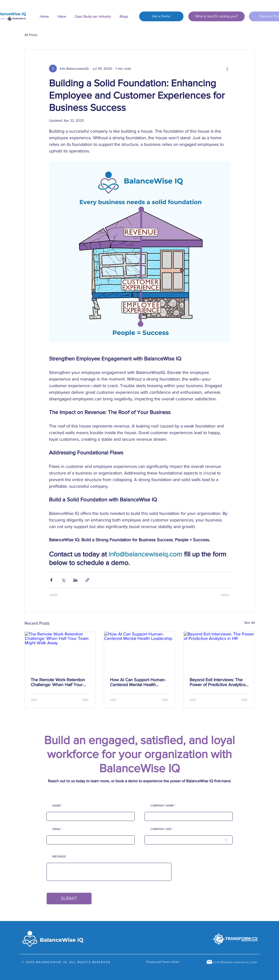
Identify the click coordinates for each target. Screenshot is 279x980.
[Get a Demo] (161, 16)
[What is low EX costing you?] (217, 16)
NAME (57, 806)
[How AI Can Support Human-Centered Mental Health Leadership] (139, 652)
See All (249, 623)
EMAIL (57, 829)
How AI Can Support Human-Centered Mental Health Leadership (138, 682)
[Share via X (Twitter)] (63, 580)
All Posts (31, 35)
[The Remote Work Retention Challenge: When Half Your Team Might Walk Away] (60, 652)
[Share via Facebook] (51, 580)
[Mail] (209, 962)
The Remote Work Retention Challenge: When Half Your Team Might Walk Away (58, 682)
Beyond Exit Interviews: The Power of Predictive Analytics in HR (218, 682)
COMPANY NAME (162, 806)
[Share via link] (87, 580)
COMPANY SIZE (161, 829)
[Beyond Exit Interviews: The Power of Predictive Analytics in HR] (219, 652)
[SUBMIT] (69, 899)
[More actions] (227, 69)
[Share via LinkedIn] (75, 580)
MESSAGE (59, 856)
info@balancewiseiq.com (236, 962)
